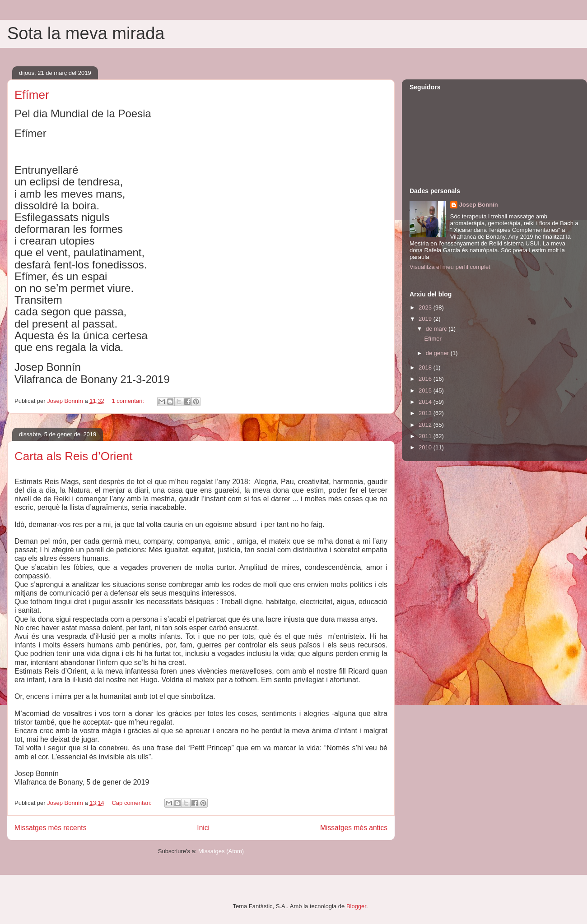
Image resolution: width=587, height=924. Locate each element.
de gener (438, 353)
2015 (426, 390)
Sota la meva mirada (86, 33)
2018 (426, 367)
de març (437, 329)
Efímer (32, 95)
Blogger (356, 906)
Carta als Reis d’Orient (74, 456)
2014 (426, 402)
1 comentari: (128, 401)
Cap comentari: (132, 803)
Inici (203, 828)
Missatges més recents (50, 828)
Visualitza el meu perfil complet (450, 267)
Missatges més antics (354, 828)
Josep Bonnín (479, 205)
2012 (426, 425)
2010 (426, 447)
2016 (426, 379)
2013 (426, 413)
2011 (426, 436)
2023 (426, 307)
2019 (426, 319)
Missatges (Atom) (221, 851)
